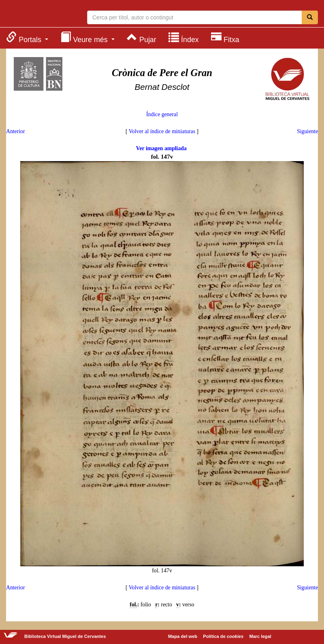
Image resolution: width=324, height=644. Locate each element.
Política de (223, 636)
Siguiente (307, 131)
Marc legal (260, 636)
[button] (27, 37)
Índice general (162, 114)
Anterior (15, 131)
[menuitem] (27, 37)
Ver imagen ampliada (161, 148)
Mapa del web (183, 636)
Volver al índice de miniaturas (162, 131)
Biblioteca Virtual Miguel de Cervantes (38, 15)
